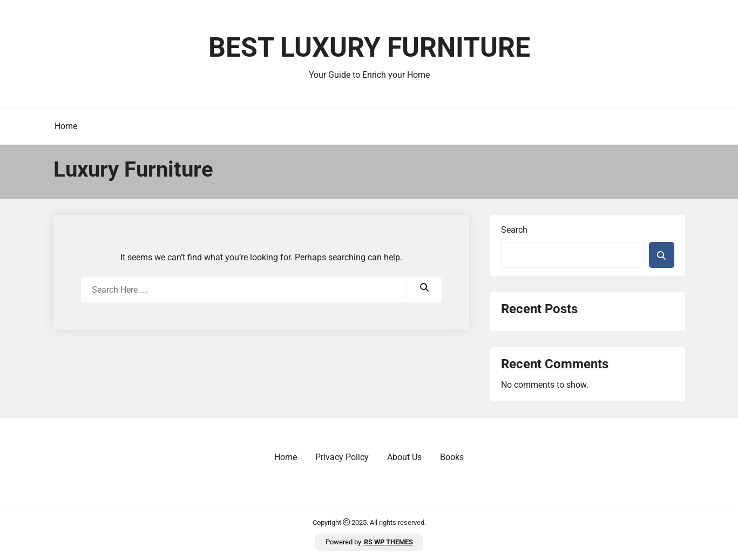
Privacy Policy (342, 457)
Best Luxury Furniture (369, 48)
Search (514, 230)
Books (452, 457)
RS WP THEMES (388, 542)
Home (66, 126)
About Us (404, 457)
